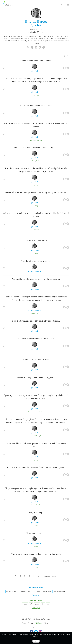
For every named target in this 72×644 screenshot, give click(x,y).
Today (33, 505)
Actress (39, 30)
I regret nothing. (36, 512)
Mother (36, 254)
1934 (42, 32)
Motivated (36, 230)
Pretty (34, 95)
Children (37, 436)
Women (32, 140)
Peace (38, 567)
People (33, 313)
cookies (14, 635)
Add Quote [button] (38, 623)
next (54, 576)
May (34, 567)
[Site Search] (62, 5)
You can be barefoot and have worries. (36, 106)
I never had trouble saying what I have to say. (36, 339)
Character (36, 547)
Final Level (47, 619)
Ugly (38, 95)
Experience (35, 412)
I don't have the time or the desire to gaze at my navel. (36, 148)
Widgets (47, 623)
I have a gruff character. (36, 533)
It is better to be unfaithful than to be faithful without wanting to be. (36, 467)
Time (34, 161)
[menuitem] (65, 56)
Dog (41, 436)
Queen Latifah (26, 591)
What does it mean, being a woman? (36, 261)
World (36, 185)
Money (36, 206)
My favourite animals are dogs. (36, 360)
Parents (38, 505)
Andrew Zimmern (60, 591)
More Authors (36, 595)
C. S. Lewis (36, 591)
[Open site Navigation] (68, 5)
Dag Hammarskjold (13, 591)
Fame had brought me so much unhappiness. (36, 377)
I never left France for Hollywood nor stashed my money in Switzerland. (36, 192)
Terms (24, 623)
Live (43, 604)
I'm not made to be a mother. (36, 240)
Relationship (39, 140)
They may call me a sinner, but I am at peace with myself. (36, 554)
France (33, 30)
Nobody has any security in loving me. (36, 61)
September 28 (34, 32)
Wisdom (41, 412)
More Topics (36, 608)
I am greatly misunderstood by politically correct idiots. (36, 321)
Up (48, 604)
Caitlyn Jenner (47, 591)
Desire (38, 161)
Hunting (38, 313)
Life (31, 604)
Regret (36, 526)
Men (30, 412)
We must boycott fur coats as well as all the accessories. (36, 279)
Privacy (30, 623)
